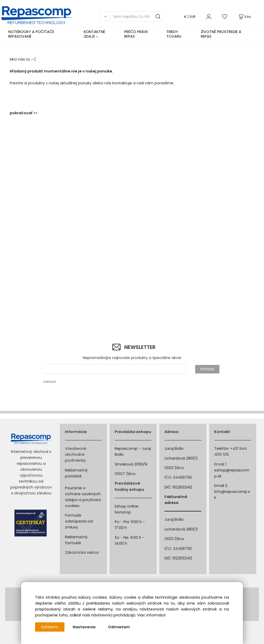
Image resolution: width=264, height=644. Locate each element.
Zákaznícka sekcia (82, 552)
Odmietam (119, 627)
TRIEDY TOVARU (174, 34)
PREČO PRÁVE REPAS (136, 34)
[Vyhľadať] (104, 17)
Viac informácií (151, 615)
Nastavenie (84, 627)
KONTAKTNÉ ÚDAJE (94, 34)
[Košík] (244, 17)
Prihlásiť (207, 369)
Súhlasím (50, 627)
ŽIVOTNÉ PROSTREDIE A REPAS (221, 34)
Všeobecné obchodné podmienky (76, 454)
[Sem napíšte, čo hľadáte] (137, 17)
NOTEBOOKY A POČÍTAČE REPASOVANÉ (31, 34)
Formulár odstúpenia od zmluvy (79, 521)
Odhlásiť (49, 382)
